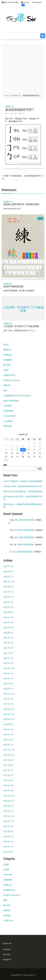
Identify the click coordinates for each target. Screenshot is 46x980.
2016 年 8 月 (8, 785)
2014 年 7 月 (8, 821)
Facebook (7, 949)
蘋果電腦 (7, 915)
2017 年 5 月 (8, 775)
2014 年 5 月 (8, 826)
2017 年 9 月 (8, 760)
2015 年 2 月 (8, 811)
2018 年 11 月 (9, 714)
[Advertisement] (23, 70)
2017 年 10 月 (9, 755)
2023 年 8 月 (8, 602)
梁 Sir (22, 113)
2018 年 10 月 (9, 719)
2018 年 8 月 (8, 729)
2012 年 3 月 (8, 852)
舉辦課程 (7, 385)
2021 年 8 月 (8, 653)
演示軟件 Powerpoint (12, 380)
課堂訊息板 (8, 426)
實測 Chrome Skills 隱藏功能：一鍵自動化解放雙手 (23, 491)
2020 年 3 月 (8, 689)
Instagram (7, 959)
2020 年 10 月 (9, 668)
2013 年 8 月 (8, 831)
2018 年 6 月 (8, 734)
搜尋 (5, 465)
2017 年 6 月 (8, 770)
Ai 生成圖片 (8, 406)
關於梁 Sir (7, 350)
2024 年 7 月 (8, 592)
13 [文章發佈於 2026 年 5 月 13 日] (17, 450)
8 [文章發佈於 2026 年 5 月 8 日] (29, 446)
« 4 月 (6, 460)
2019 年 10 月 (9, 694)
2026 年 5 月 (8, 566)
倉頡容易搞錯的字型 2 (33, 176)
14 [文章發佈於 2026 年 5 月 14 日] (23, 450)
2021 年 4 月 (8, 663)
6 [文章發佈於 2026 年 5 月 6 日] (17, 446)
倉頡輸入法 (10, 106)
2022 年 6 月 (8, 617)
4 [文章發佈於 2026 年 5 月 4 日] (6, 446)
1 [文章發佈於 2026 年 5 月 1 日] (29, 443)
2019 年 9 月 (8, 699)
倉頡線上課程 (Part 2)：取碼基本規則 (21, 204)
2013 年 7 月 (8, 836)
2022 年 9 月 (8, 607)
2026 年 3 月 (8, 577)
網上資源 (7, 365)
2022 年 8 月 (8, 612)
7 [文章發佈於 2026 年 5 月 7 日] (23, 446)
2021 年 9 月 (8, 648)
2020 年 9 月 (8, 673)
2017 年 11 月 (9, 750)
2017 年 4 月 (8, 780)
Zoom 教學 (8, 875)
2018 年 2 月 (8, 740)
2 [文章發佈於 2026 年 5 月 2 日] (34, 443)
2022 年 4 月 (8, 627)
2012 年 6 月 (8, 847)
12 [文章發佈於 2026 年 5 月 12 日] (12, 450)
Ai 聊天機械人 (9, 411)
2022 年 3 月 (8, 633)
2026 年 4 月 (8, 571)
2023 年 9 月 (8, 597)
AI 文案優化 (8, 421)
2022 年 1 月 (8, 643)
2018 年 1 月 (8, 745)
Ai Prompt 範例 (9, 416)
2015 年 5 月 (8, 806)
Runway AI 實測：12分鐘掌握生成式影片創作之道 (23, 486)
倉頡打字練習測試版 (13, 286)
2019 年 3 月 (8, 704)
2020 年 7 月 (8, 678)
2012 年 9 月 (8, 841)
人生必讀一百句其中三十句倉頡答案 (23, 309)
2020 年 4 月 (8, 684)
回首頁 (6, 345)
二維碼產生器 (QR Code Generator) (17, 395)
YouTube (6, 954)
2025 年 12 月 (9, 582)
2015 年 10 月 (9, 801)
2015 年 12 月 (9, 796)
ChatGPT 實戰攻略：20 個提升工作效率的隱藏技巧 (23, 481)
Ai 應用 (6, 864)
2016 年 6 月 (8, 791)
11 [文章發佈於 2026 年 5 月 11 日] (6, 450)
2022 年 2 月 (8, 638)
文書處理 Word (9, 375)
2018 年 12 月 (9, 709)
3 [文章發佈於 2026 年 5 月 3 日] (40, 443)
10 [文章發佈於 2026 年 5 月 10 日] (40, 446)
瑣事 (5, 390)
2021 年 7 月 (8, 658)
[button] (43, 36)
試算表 (6, 370)
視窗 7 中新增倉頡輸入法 (12, 177)
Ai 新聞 (6, 870)
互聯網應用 (8, 360)
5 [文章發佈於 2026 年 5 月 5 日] (12, 446)
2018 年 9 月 (8, 724)
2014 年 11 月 (9, 816)
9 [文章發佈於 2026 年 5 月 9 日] (34, 446)
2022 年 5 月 (8, 622)
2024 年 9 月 (8, 587)
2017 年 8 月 (8, 765)
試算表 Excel (8, 920)
